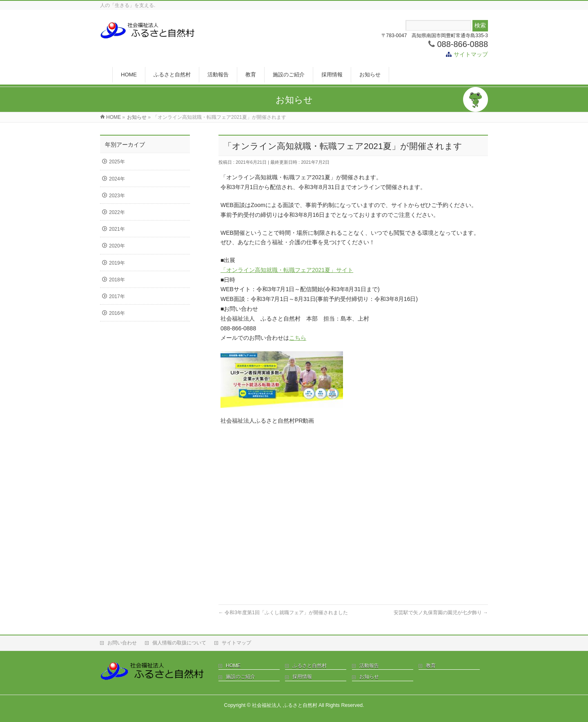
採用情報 (302, 677)
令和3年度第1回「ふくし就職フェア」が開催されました (283, 613)
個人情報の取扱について (179, 643)
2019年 (117, 263)
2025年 (117, 162)
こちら (298, 338)
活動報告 (369, 666)
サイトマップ (471, 54)
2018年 (117, 280)
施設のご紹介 (241, 677)
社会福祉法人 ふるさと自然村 (284, 705)
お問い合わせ (122, 643)
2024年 (117, 179)
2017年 (117, 296)
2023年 (117, 196)
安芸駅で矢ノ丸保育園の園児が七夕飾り (441, 613)
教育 (431, 666)
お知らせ (369, 677)
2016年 (117, 313)
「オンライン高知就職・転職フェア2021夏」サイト (287, 270)
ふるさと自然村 (310, 666)
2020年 (117, 246)
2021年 (117, 229)
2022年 (117, 212)
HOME (233, 666)
